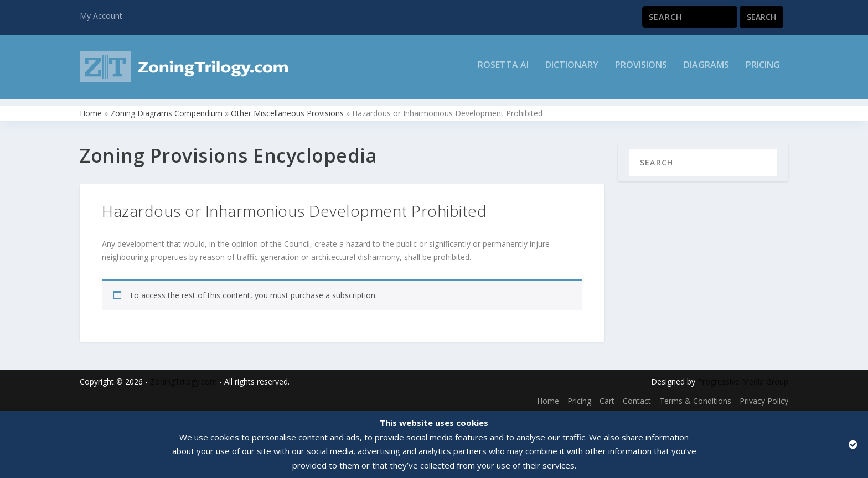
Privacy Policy (764, 399)
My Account (101, 16)
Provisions (641, 70)
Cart (607, 399)
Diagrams (706, 70)
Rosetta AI (503, 70)
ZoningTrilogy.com (184, 379)
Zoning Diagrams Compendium (166, 111)
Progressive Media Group (743, 379)
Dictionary (572, 70)
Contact (637, 399)
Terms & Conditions (695, 399)
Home (91, 111)
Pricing (763, 70)
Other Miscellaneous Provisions (287, 111)
